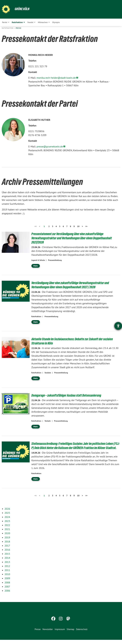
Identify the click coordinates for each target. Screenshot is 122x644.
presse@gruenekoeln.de (50, 146)
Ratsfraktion (8, 28)
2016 (7, 554)
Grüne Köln (23, 9)
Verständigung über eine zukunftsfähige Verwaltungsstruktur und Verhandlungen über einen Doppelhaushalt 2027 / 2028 (73, 285)
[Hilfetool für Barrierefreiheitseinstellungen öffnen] (118, 326)
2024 (7, 521)
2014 (7, 562)
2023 (7, 525)
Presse (18, 28)
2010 (7, 578)
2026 (7, 513)
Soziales (48, 373)
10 (78, 226)
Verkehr (48, 421)
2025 (7, 517)
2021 (7, 533)
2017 (7, 550)
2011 (7, 574)
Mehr (36, 266)
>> (86, 226)
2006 (7, 595)
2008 (7, 587)
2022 (7, 529)
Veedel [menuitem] (30, 22)
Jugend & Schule (38, 260)
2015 (7, 558)
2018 (7, 546)
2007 (7, 591)
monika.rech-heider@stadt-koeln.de (56, 78)
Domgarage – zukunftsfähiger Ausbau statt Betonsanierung (69, 395)
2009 (7, 582)
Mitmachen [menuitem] (43, 22)
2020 (7, 537)
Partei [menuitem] (5, 22)
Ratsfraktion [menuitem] (17, 22)
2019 (7, 542)
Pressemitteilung (55, 260)
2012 (7, 570)
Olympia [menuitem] (56, 22)
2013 (7, 566)
